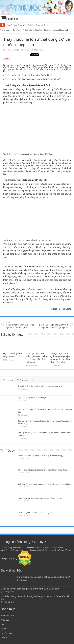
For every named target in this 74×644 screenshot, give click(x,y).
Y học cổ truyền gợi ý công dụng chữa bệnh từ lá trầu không (30, 589)
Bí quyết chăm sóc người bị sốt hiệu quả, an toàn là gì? (27, 25)
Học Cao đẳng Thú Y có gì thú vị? (32, 398)
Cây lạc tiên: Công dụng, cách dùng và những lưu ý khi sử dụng (42, 470)
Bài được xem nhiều (25, 380)
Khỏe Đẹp (5, 620)
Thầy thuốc (61, 65)
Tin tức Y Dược (27, 267)
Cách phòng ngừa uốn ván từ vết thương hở (35, 513)
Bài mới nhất (8, 380)
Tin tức (16, 30)
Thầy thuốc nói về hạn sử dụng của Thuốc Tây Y (29, 75)
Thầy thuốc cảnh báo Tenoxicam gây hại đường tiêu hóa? (33, 79)
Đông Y (4, 638)
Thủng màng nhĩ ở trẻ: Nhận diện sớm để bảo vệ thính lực (40, 498)
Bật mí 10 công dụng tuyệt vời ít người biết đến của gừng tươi (53, 325)
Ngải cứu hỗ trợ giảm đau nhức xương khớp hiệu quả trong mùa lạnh (44, 484)
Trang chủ (5, 30)
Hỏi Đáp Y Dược (8, 615)
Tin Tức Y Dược (7, 633)
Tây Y (53, 171)
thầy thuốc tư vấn (22, 548)
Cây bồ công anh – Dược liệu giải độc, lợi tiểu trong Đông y (40, 456)
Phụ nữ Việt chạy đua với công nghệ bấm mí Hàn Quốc (21, 325)
